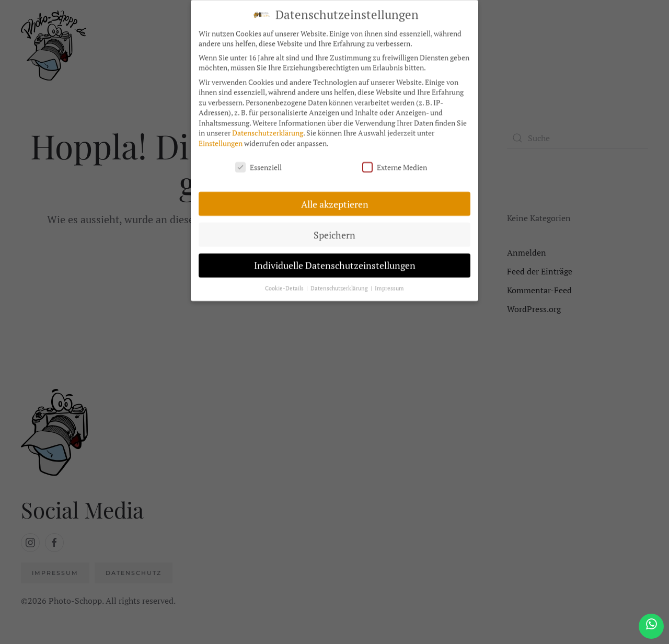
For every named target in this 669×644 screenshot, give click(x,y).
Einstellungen (221, 138)
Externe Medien (395, 162)
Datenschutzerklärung (268, 128)
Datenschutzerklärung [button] (340, 283)
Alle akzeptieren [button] (335, 199)
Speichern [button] (334, 230)
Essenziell (258, 162)
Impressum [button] (389, 283)
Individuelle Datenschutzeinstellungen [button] (335, 261)
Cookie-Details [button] (285, 283)
